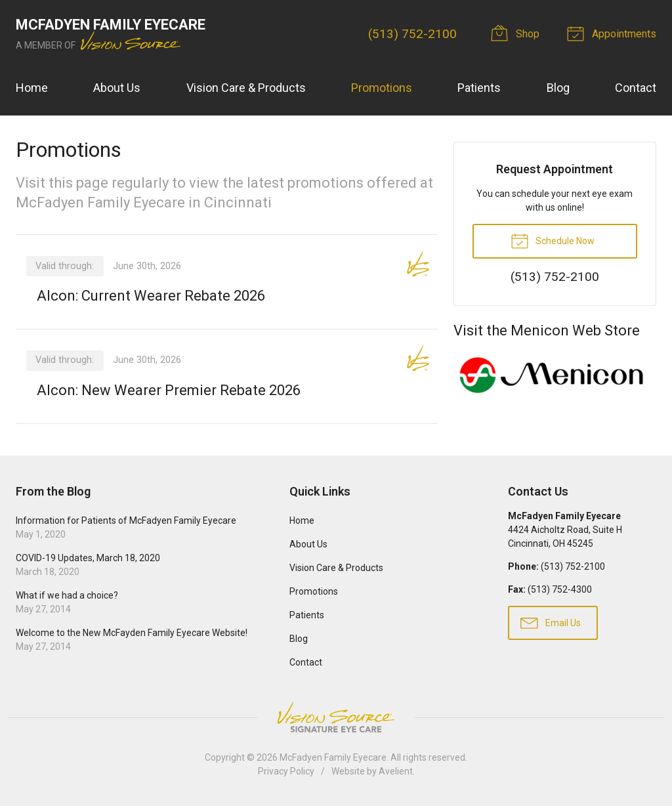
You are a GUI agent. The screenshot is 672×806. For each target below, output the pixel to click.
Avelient (396, 771)
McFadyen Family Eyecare (333, 757)
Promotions (382, 88)
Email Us (551, 622)
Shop (517, 33)
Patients (479, 88)
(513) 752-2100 (412, 34)
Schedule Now (553, 240)
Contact (636, 88)
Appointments (614, 33)
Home (32, 88)
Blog (558, 88)
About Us (117, 88)
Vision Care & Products (246, 88)
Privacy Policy (286, 771)
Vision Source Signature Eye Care (336, 717)
